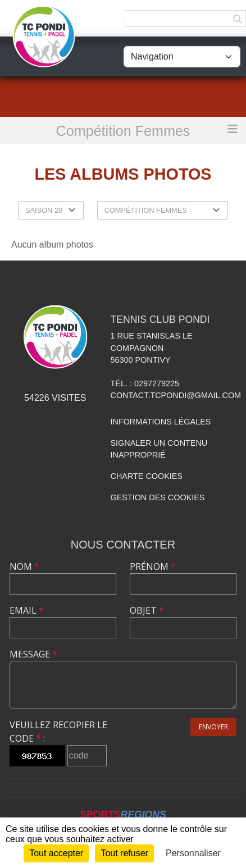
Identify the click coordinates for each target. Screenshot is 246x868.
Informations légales (161, 422)
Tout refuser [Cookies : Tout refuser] (124, 853)
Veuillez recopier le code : (58, 732)
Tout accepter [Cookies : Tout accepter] (56, 853)
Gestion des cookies (158, 497)
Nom (24, 567)
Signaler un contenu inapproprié (159, 449)
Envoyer (213, 727)
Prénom (153, 567)
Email (27, 610)
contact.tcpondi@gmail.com (176, 395)
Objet (147, 610)
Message (33, 654)
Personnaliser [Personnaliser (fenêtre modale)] (193, 853)
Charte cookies (147, 476)
